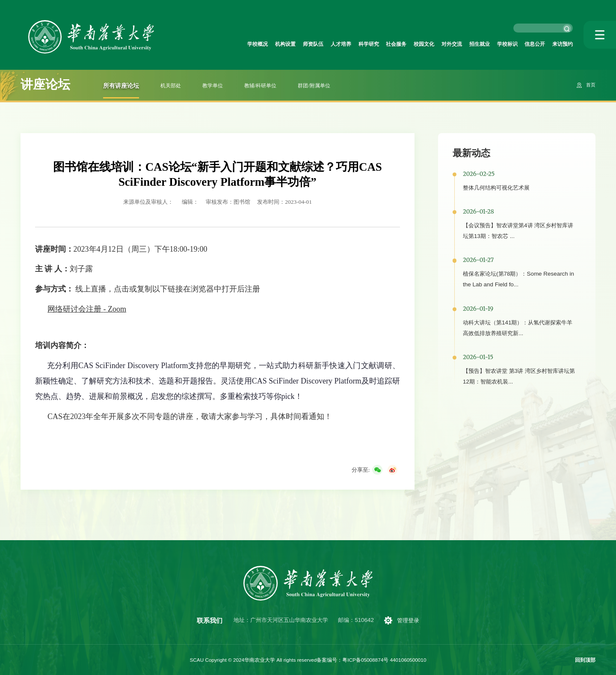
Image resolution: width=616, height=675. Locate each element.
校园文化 (396, 45)
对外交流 (429, 45)
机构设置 (231, 45)
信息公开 (527, 45)
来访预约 (560, 45)
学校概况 (198, 45)
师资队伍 (264, 45)
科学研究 (330, 45)
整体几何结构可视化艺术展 (496, 188)
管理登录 (409, 620)
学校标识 (495, 45)
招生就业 (462, 45)
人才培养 (297, 45)
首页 (590, 85)
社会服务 (363, 45)
